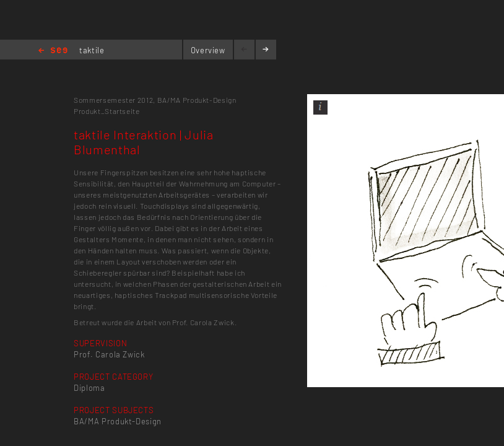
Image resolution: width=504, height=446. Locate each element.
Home (53, 51)
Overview (208, 50)
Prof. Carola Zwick (109, 354)
